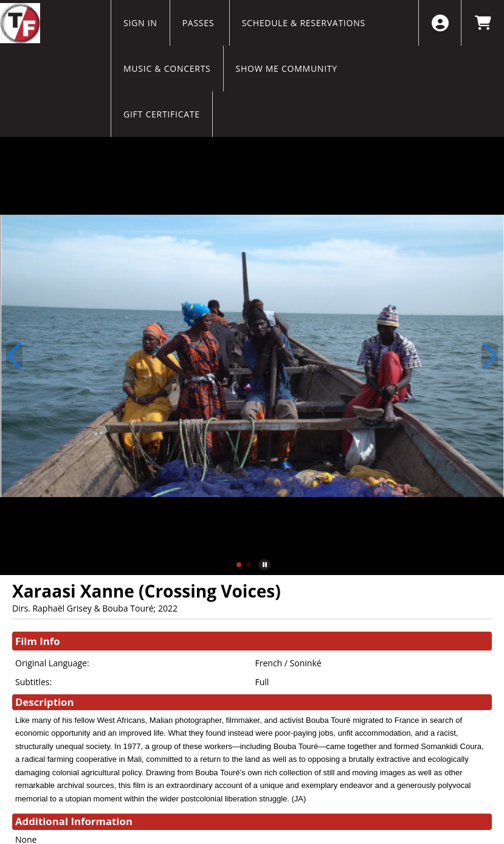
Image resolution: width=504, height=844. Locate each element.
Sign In (140, 23)
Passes (200, 23)
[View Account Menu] (440, 23)
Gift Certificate (162, 114)
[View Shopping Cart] (482, 23)
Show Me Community (287, 68)
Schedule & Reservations (304, 23)
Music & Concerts (167, 68)
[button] (239, 565)
